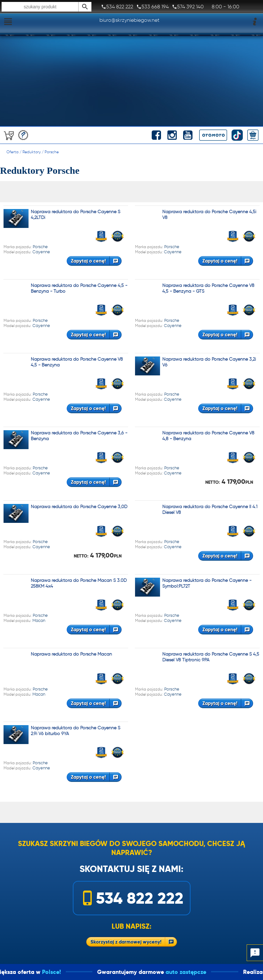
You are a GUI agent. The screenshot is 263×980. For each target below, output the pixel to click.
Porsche (52, 152)
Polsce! (100, 972)
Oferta (13, 152)
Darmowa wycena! (23, 135)
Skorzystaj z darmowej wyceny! (126, 942)
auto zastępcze (234, 972)
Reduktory (32, 152)
